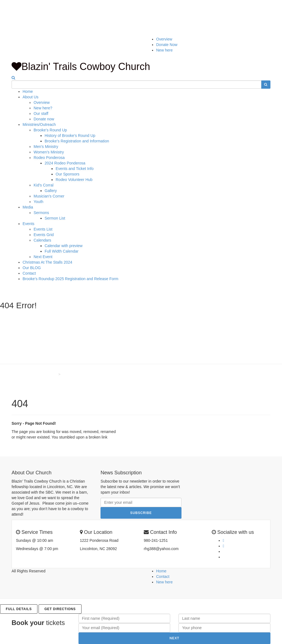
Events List (43, 229)
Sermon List (55, 218)
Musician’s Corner (49, 196)
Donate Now (167, 45)
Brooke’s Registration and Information (77, 141)
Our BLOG (32, 268)
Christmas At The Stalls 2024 (47, 262)
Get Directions (60, 609)
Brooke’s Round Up (50, 130)
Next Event (43, 257)
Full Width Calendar (62, 251)
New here (164, 50)
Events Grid (44, 235)
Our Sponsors (67, 174)
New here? (43, 108)
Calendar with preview (64, 246)
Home (28, 91)
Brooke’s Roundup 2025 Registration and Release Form (70, 279)
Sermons (41, 213)
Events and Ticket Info (75, 169)
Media (28, 207)
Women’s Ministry (49, 152)
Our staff (41, 113)
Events (29, 224)
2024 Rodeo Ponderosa (65, 163)
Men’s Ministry (46, 147)
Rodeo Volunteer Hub (74, 180)
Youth (38, 202)
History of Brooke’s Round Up (70, 136)
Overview (164, 39)
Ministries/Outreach (39, 125)
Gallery (51, 191)
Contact (29, 273)
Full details (19, 609)
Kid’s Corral (44, 185)
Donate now (44, 119)
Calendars (42, 240)
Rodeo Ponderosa (49, 158)
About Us (31, 97)
